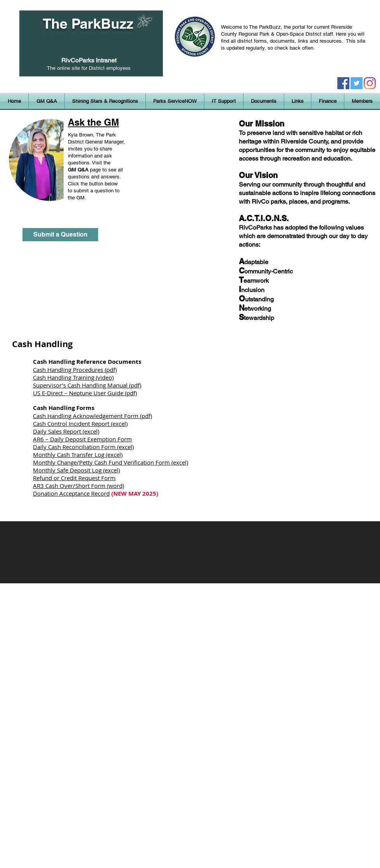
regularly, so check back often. (282, 48)
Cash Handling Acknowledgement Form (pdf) (92, 416)
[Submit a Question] (60, 235)
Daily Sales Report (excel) (66, 431)
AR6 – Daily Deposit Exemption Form (82, 439)
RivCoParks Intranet (89, 60)
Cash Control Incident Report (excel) (80, 424)
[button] (105, 101)
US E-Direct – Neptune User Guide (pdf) (85, 393)
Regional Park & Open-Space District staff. (287, 34)
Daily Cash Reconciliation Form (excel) (83, 447)
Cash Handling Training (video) (73, 377)
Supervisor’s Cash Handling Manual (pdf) (87, 385)
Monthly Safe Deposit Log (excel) (76, 470)
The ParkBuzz (88, 23)
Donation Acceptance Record (71, 493)
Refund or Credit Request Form (74, 478)
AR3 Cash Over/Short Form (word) (79, 486)
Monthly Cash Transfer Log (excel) (78, 455)
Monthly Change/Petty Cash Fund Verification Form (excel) (111, 462)
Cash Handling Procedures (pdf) (75, 370)
